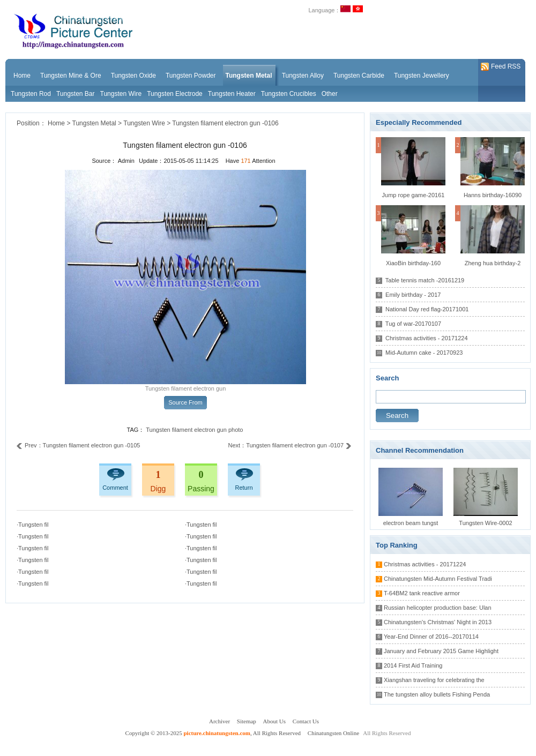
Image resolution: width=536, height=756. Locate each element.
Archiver (219, 721)
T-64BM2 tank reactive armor (422, 593)
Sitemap (247, 721)
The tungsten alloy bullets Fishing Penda (437, 694)
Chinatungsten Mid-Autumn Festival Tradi (438, 579)
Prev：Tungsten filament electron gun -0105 (78, 446)
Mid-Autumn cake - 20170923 (424, 353)
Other (330, 94)
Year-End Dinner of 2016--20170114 (431, 637)
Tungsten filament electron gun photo (194, 430)
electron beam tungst (411, 523)
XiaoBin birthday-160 (413, 263)
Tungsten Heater (232, 94)
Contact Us (306, 721)
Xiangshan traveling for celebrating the (434, 680)
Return (244, 488)
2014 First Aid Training (413, 665)
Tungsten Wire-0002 (485, 523)
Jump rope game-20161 (414, 195)
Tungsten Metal (94, 123)
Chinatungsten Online (333, 733)
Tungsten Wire (121, 94)
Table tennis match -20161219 (425, 280)
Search (397, 416)
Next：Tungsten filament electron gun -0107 (290, 446)
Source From (185, 402)
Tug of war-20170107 (413, 324)
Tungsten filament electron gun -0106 (225, 123)
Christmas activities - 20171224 (426, 338)
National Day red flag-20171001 (427, 309)
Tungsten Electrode (175, 94)
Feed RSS (501, 67)
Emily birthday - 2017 (413, 295)
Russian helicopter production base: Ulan (438, 608)
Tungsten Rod (31, 94)
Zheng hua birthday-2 (493, 263)
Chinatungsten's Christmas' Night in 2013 (438, 622)
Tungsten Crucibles (289, 94)
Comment (115, 488)
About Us (274, 721)
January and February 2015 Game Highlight (441, 651)
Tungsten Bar (76, 94)
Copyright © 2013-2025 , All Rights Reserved (214, 733)
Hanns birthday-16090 (493, 195)
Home (56, 123)
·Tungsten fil (33, 525)
